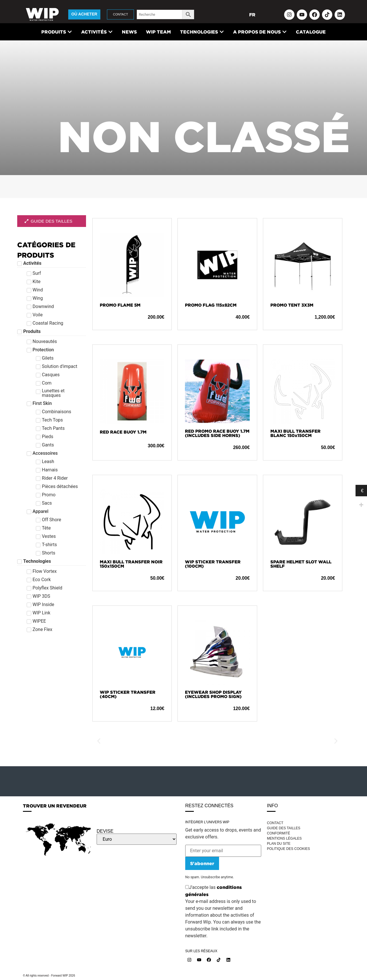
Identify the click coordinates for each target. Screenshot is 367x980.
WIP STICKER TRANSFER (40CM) (128, 694)
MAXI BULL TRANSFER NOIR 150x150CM (131, 564)
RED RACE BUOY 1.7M (123, 432)
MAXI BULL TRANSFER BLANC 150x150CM (295, 433)
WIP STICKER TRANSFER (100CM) (213, 564)
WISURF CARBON (119, 741)
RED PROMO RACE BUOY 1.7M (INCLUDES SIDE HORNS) (217, 433)
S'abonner (202, 863)
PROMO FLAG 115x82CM (211, 305)
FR (252, 15)
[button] (99, 741)
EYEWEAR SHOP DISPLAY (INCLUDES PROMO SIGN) (213, 694)
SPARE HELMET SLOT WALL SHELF (301, 564)
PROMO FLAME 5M (120, 305)
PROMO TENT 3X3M (292, 305)
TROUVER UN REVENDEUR (55, 806)
